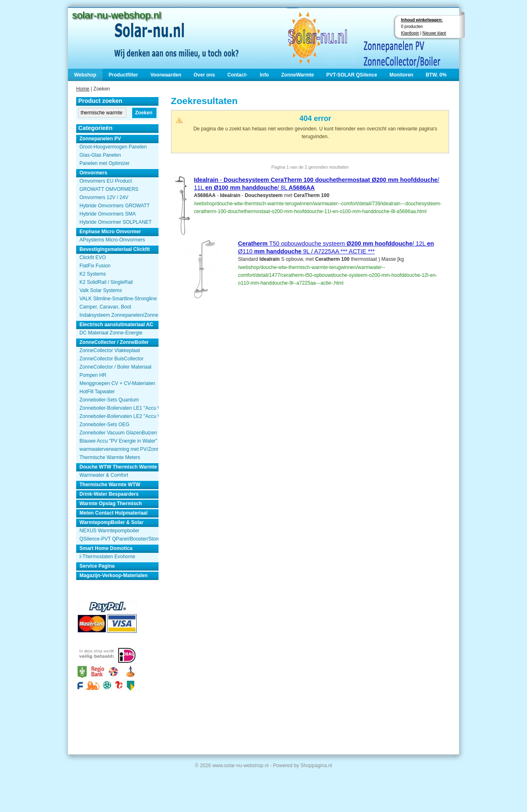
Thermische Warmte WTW (110, 485)
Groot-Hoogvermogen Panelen (113, 147)
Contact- (237, 75)
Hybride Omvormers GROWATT (115, 206)
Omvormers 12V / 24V (104, 197)
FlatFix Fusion (95, 266)
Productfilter (123, 75)
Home (83, 89)
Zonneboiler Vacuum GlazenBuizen (118, 433)
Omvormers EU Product (106, 181)
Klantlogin (410, 33)
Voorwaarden (166, 75)
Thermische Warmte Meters (110, 457)
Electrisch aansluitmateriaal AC (116, 325)
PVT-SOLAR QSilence (352, 75)
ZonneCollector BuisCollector (111, 359)
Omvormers (93, 173)
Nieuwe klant (434, 33)
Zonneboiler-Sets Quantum (109, 400)
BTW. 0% (436, 75)
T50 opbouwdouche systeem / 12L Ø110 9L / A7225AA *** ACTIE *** (336, 247)
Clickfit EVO (93, 258)
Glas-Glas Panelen (100, 155)
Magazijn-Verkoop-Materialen (113, 575)
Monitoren (401, 75)
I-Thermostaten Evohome (107, 557)
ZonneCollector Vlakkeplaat (110, 350)
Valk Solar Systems (101, 290)
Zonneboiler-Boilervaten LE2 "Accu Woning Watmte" (119, 416)
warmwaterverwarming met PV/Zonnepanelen (119, 449)
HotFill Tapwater (97, 392)
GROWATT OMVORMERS (109, 189)
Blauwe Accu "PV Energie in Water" (118, 441)
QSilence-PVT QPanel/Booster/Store (119, 539)
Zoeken (144, 113)
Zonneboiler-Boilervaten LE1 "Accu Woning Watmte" (119, 408)
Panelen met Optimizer (105, 163)
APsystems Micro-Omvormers (112, 240)
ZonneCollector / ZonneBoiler (114, 342)
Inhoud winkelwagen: (422, 20)
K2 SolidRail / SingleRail (106, 282)
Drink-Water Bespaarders (109, 494)
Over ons (204, 75)
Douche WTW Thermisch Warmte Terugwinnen (119, 467)
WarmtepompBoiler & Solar (112, 522)
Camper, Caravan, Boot (105, 307)
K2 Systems (93, 274)
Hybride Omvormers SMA (108, 214)
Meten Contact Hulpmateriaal (113, 513)
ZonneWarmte (298, 75)
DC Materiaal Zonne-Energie (111, 333)
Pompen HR (93, 375)
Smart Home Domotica (106, 548)
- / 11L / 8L (317, 184)
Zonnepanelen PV (100, 139)
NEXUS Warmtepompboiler (110, 531)
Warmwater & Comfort (104, 475)
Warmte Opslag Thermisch (111, 503)
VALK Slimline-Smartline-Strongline (118, 299)
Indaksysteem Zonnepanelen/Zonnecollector (119, 315)
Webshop (85, 75)
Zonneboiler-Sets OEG (104, 425)
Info (264, 75)
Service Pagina (97, 566)
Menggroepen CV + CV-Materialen (117, 383)
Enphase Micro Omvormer (110, 232)
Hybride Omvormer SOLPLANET (115, 222)
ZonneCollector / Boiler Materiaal (115, 367)
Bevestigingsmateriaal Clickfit (115, 249)
